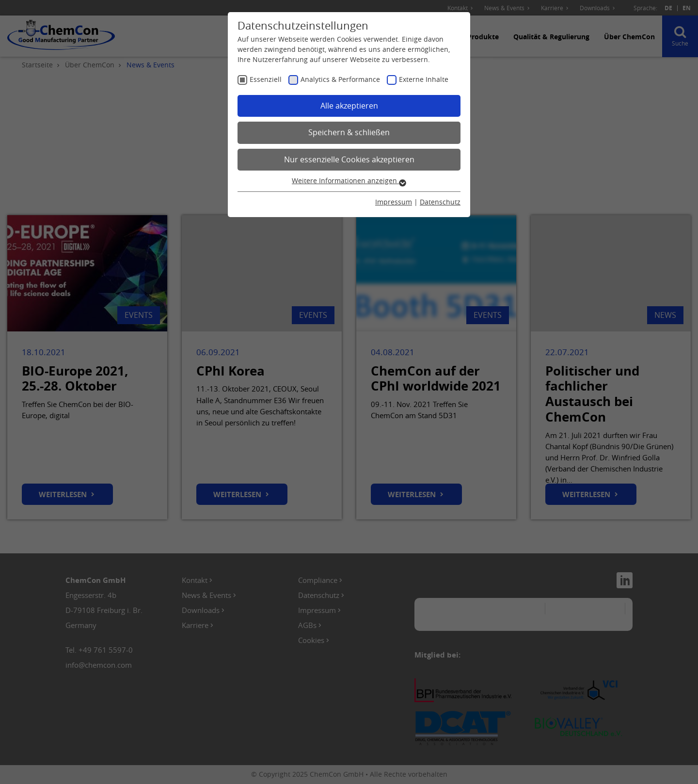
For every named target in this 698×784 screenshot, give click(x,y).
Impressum (394, 202)
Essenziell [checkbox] (266, 79)
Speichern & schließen (349, 132)
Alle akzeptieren (349, 106)
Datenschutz (440, 202)
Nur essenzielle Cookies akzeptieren (349, 159)
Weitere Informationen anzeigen (349, 180)
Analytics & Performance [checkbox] (340, 79)
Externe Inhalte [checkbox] (424, 79)
